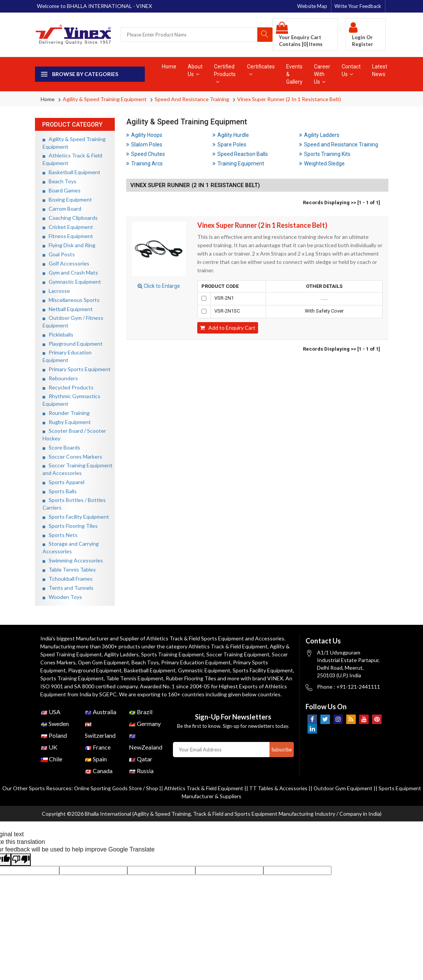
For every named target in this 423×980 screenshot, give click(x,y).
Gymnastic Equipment (72, 282)
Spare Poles (229, 145)
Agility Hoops (144, 135)
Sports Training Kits (325, 154)
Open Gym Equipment (105, 662)
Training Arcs (144, 164)
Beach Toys (59, 181)
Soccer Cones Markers (72, 457)
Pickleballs (58, 334)
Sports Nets (60, 535)
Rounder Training (66, 413)
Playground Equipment (73, 344)
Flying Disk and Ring (69, 245)
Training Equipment (238, 164)
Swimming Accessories (73, 560)
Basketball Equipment (71, 172)
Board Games (62, 190)
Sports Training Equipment (175, 654)
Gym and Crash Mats (70, 272)
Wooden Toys (62, 597)
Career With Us (322, 74)
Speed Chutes (146, 154)
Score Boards (61, 447)
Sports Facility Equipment (76, 517)
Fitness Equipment (68, 236)
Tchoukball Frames (68, 579)
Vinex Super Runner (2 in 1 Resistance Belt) (289, 99)
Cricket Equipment (68, 227)
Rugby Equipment (67, 422)
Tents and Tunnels (68, 588)
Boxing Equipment (67, 199)
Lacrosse (56, 291)
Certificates (261, 70)
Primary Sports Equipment (77, 369)
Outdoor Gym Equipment (358, 796)
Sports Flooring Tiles (70, 526)
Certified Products (225, 74)
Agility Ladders (319, 135)
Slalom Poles (144, 145)
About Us (195, 70)
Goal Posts (59, 254)
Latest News (380, 70)
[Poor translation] (21, 868)
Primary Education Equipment (199, 662)
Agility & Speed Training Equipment (105, 99)
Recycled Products (68, 387)
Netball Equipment (68, 309)
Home (169, 67)
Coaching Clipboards (70, 218)
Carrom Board (62, 209)
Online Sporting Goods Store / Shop (128, 796)
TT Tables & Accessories (292, 796)
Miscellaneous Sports (71, 300)
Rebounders (60, 378)
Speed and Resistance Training (192, 99)
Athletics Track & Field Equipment (229, 646)
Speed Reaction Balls (240, 154)
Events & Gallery (294, 74)
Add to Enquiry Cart (228, 328)
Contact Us (351, 70)
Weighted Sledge (322, 164)
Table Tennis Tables (69, 569)
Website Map (312, 6)
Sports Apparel (63, 482)
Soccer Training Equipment (241, 654)
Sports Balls (60, 491)
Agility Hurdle (231, 135)
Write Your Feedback (358, 6)
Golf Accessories (66, 263)
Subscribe (281, 758)
